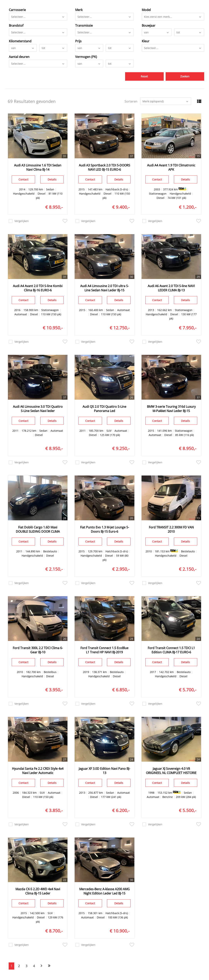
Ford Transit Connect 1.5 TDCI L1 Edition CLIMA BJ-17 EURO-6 (171, 650)
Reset (144, 76)
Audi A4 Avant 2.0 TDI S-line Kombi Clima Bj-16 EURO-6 (38, 288)
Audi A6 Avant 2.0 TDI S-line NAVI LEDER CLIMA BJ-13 (171, 288)
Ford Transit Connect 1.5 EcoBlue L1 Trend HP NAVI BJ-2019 (104, 650)
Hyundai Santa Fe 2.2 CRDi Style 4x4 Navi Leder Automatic (38, 771)
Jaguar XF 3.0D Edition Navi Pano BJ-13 (104, 771)
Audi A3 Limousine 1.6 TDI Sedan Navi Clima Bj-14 (38, 167)
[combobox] (38, 17)
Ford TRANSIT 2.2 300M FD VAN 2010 (171, 529)
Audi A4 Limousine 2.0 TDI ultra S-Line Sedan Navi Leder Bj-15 (104, 288)
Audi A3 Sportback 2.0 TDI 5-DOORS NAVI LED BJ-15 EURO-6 (104, 167)
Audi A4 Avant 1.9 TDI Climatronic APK (171, 167)
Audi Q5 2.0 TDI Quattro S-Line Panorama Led (104, 409)
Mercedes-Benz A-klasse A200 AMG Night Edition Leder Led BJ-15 (104, 891)
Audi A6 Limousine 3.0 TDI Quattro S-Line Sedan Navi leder (38, 409)
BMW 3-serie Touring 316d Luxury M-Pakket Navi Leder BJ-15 (171, 409)
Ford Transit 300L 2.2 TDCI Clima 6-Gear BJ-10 (38, 650)
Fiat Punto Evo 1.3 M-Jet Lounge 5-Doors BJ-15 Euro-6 (104, 529)
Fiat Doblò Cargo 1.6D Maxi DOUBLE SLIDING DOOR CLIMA (38, 529)
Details (52, 179)
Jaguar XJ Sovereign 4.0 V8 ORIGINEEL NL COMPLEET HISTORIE (171, 771)
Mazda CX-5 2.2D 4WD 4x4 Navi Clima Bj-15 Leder (38, 891)
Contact (23, 179)
